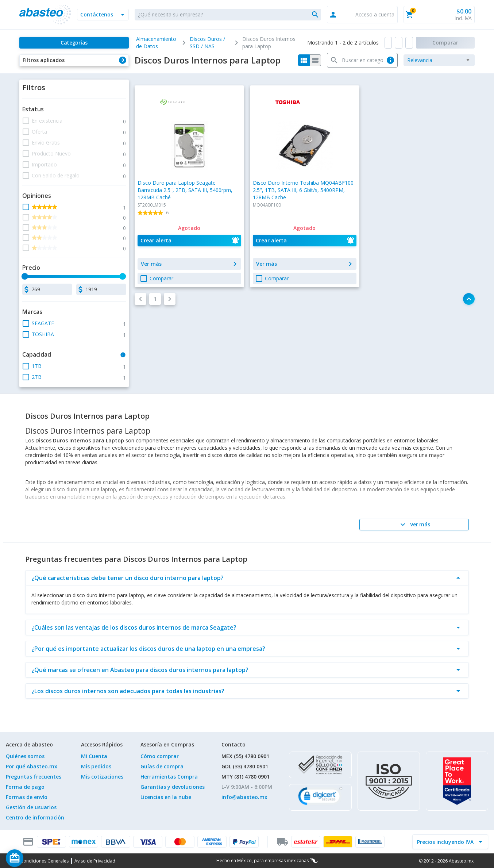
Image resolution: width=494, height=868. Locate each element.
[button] (103, 15)
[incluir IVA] (446, 842)
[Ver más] (414, 525)
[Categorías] (74, 43)
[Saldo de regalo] (37, 858)
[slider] (25, 276)
